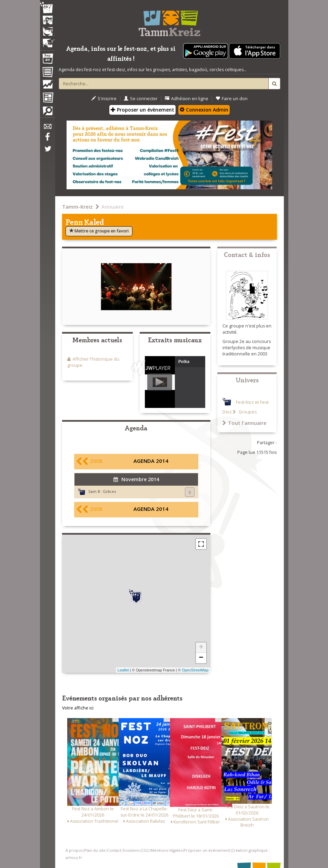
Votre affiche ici (78, 708)
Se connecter (141, 99)
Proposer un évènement (142, 110)
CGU (145, 850)
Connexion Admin (204, 110)
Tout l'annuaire (245, 423)
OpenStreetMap (195, 670)
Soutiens (131, 850)
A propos (74, 850)
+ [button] (201, 648)
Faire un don (232, 99)
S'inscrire (104, 99)
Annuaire (113, 207)
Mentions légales (166, 850)
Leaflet (123, 670)
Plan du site (95, 850)
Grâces (109, 491)
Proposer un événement (207, 850)
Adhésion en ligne (187, 99)
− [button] (201, 658)
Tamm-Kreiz (77, 207)
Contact (114, 850)
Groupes (247, 412)
